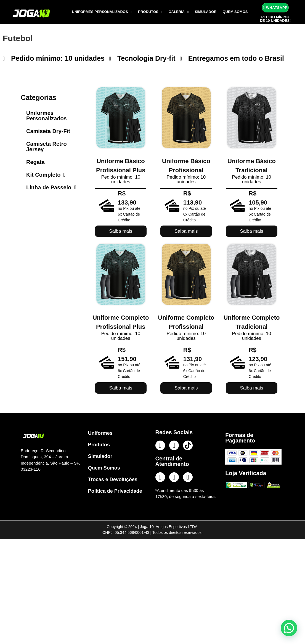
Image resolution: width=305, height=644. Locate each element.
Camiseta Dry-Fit (48, 131)
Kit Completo (46, 175)
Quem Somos (235, 12)
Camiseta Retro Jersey (47, 147)
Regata (35, 162)
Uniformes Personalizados (102, 12)
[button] (289, 628)
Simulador (206, 12)
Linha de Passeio (51, 187)
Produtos (150, 12)
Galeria (179, 12)
